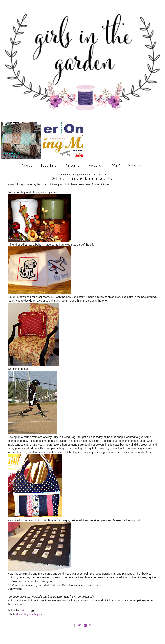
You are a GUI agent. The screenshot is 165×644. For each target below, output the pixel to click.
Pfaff (116, 166)
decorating (22, 614)
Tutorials (49, 166)
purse (40, 614)
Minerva (135, 166)
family (33, 614)
